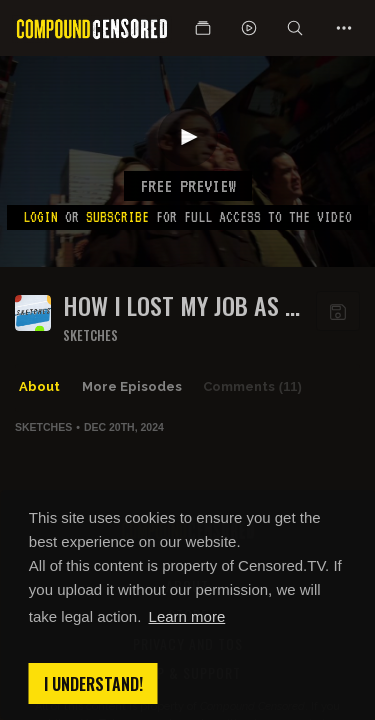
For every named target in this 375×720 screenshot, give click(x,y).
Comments (252, 387)
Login (40, 217)
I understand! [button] (93, 684)
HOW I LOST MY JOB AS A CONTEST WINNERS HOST (180, 305)
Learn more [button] (187, 616)
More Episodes (132, 386)
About (39, 386)
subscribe (117, 217)
